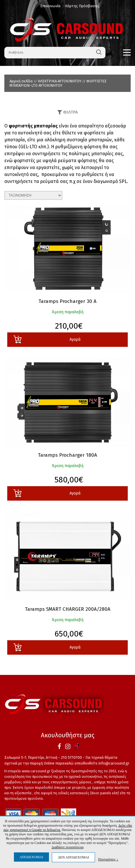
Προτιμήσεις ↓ (108, 859)
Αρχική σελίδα (21, 81)
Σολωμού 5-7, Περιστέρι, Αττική (31, 757)
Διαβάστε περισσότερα (67, 847)
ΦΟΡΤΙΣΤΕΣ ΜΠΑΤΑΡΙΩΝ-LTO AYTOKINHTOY (58, 83)
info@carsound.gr (114, 763)
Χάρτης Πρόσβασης (82, 6)
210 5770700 (71, 757)
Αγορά (47, 339)
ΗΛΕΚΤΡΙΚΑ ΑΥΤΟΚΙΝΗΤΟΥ (60, 81)
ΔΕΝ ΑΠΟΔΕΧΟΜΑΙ (73, 857)
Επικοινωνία (50, 6)
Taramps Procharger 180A (67, 455)
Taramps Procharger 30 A (67, 301)
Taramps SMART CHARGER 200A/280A (68, 609)
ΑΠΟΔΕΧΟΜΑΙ (31, 857)
